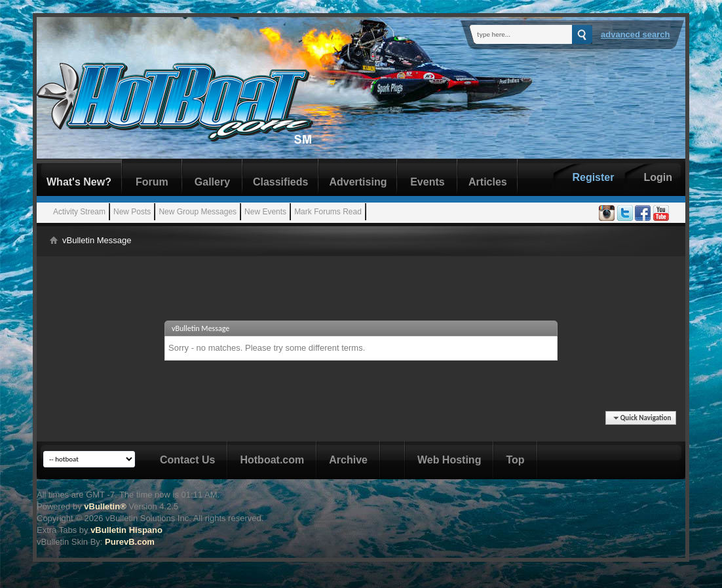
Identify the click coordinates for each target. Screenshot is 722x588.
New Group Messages (198, 212)
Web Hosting (449, 460)
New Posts (132, 212)
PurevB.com (130, 542)
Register (593, 177)
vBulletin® (105, 506)
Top (515, 460)
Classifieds (280, 182)
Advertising (358, 182)
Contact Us (187, 460)
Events (427, 182)
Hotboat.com (272, 460)
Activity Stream (79, 212)
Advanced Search (636, 34)
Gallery (212, 182)
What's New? (79, 182)
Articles (488, 182)
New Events (265, 212)
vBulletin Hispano (126, 530)
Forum (152, 182)
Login (658, 177)
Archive (348, 460)
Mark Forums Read (328, 212)
